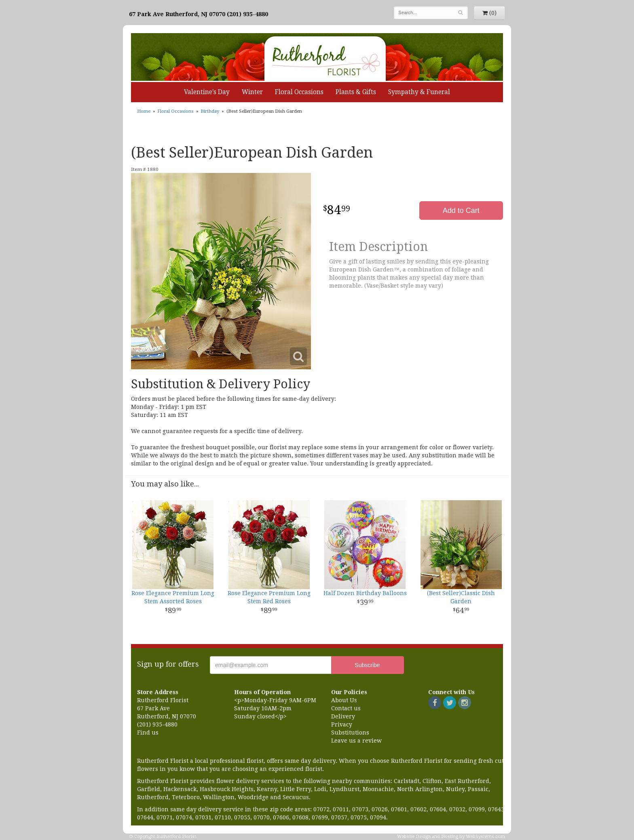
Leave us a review (356, 741)
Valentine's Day (207, 92)
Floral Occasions (299, 92)
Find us (148, 733)
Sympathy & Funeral (419, 92)
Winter (252, 92)
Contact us (346, 708)
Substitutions (350, 733)
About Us (344, 700)
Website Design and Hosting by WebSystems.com (451, 837)
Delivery (343, 716)
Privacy (342, 724)
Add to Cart (461, 211)
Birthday (210, 111)
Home (144, 111)
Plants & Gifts (356, 92)
